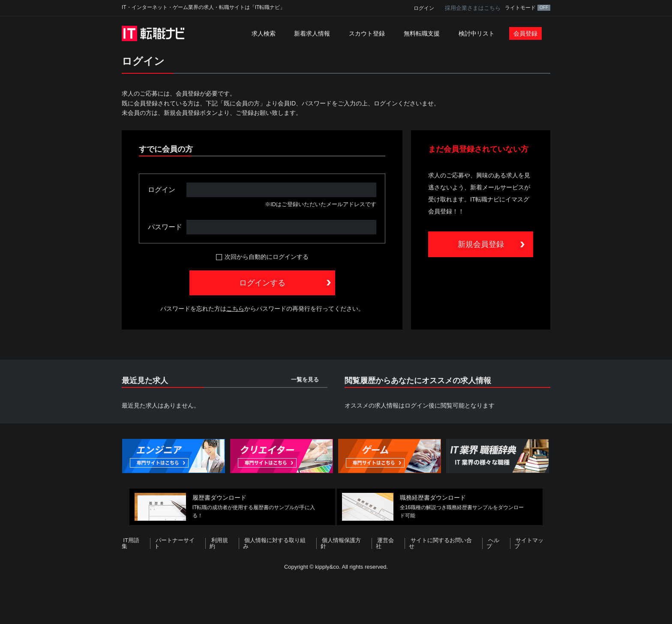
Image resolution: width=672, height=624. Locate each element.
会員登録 (525, 33)
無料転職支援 (422, 33)
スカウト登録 (367, 33)
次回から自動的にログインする (267, 257)
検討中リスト (477, 33)
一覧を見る (305, 379)
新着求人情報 (312, 33)
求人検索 (264, 33)
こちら (235, 309)
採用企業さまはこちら (473, 8)
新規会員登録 (481, 244)
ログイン (424, 8)
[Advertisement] (336, 596)
